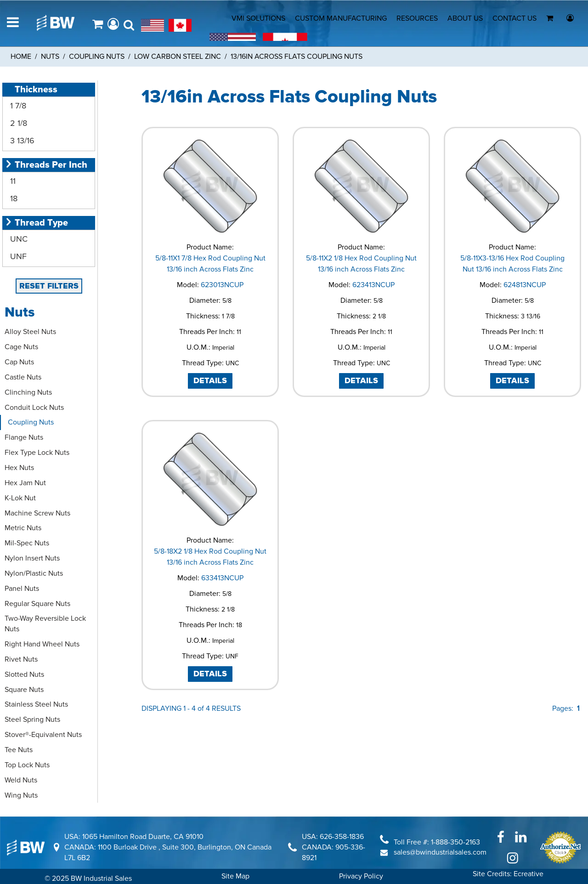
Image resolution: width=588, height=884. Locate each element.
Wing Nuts (21, 795)
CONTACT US (514, 18)
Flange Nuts (24, 437)
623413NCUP (373, 285)
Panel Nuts (22, 589)
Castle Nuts (23, 377)
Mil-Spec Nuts (27, 543)
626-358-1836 (342, 837)
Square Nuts (24, 690)
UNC (18, 239)
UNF (17, 256)
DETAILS (210, 380)
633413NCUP (222, 578)
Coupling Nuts (97, 57)
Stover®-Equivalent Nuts (43, 735)
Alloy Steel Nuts (30, 332)
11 (12, 181)
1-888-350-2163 (455, 842)
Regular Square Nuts (37, 604)
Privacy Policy (361, 876)
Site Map (235, 876)
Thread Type (36, 223)
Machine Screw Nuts (37, 513)
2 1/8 (17, 123)
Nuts (50, 57)
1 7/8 (17, 106)
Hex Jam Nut (25, 483)
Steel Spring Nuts (32, 720)
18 (13, 198)
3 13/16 (21, 141)
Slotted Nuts (24, 674)
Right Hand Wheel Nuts (42, 644)
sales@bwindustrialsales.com (440, 852)
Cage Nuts (21, 347)
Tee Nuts (19, 750)
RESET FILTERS (49, 286)
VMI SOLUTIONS (258, 18)
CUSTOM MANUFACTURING (341, 18)
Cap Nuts (19, 362)
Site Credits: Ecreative (508, 874)
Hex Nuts (19, 468)
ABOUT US (465, 18)
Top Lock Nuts (27, 765)
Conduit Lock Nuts (34, 408)
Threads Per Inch (46, 165)
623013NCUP (222, 285)
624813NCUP (525, 285)
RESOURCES (417, 18)
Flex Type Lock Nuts (37, 453)
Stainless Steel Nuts (36, 704)
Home (21, 57)
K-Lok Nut (20, 498)
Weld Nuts (21, 780)
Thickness (31, 90)
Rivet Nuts (21, 659)
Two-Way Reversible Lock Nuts (45, 624)
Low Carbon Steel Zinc (178, 57)
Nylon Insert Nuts (32, 558)
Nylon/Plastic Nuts (34, 573)
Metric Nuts (23, 528)
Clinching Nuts (28, 392)
